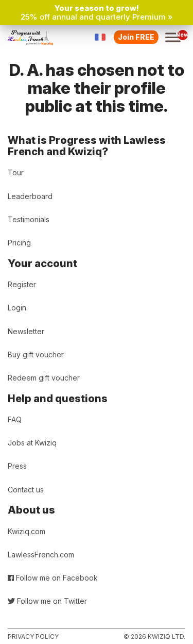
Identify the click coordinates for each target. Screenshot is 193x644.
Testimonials (29, 219)
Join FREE (136, 37)
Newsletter (26, 331)
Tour (16, 172)
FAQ (15, 419)
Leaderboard (30, 196)
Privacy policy (33, 637)
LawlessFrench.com (41, 555)
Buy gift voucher (36, 354)
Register (22, 284)
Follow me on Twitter (47, 601)
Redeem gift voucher (44, 378)
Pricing (19, 243)
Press (17, 466)
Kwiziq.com (27, 531)
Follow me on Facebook (53, 578)
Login (17, 308)
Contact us (26, 490)
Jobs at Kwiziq (32, 443)
